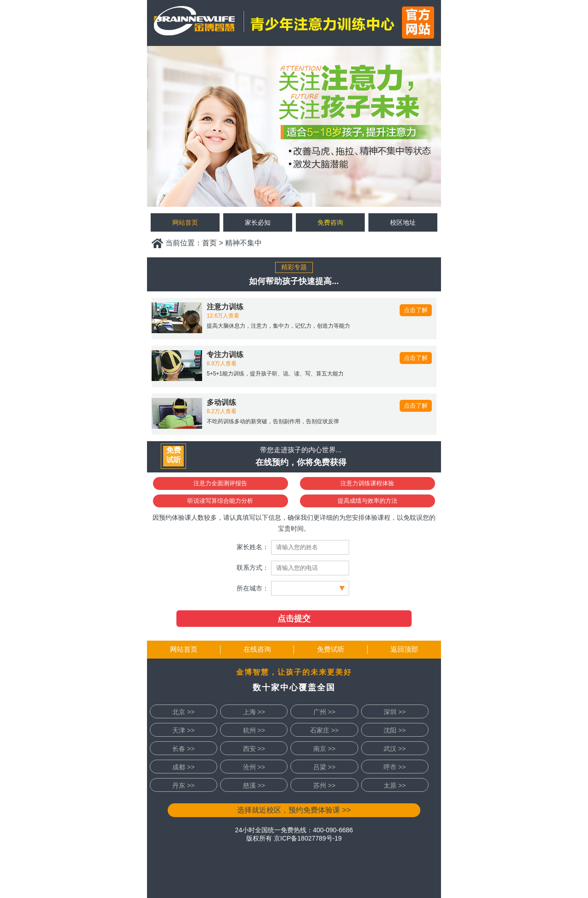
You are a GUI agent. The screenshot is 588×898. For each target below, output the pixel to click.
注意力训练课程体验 (367, 483)
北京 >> (183, 712)
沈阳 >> (395, 730)
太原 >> (395, 785)
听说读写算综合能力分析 (220, 501)
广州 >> (324, 712)
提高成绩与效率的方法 (367, 501)
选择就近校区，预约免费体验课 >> (294, 810)
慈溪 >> (254, 785)
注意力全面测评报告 (220, 483)
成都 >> (183, 767)
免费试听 (331, 649)
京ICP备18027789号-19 (308, 838)
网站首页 (184, 649)
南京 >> (324, 749)
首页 (209, 243)
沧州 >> (254, 767)
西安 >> (254, 749)
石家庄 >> (324, 730)
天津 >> (183, 730)
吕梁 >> (324, 767)
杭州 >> (254, 730)
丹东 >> (183, 785)
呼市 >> (395, 767)
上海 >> (254, 712)
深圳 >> (395, 712)
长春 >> (183, 749)
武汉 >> (395, 749)
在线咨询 (257, 649)
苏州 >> (324, 785)
